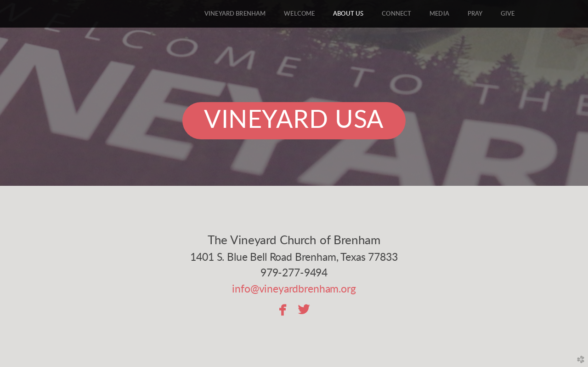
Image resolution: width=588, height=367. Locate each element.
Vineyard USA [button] (294, 120)
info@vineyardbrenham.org (294, 289)
